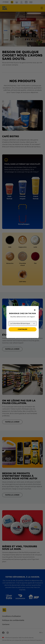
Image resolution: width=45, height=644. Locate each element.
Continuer (22, 329)
